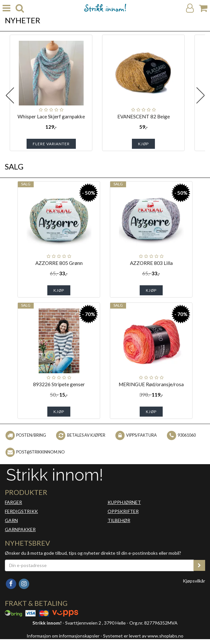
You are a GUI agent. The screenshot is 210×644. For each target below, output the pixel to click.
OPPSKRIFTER (123, 511)
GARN (11, 520)
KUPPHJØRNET (124, 502)
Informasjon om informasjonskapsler (63, 636)
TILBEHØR (119, 520)
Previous (10, 95)
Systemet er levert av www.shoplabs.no (143, 636)
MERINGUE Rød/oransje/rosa (151, 384)
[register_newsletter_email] (199, 565)
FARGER (13, 502)
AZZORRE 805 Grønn (59, 263)
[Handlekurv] (203, 8)
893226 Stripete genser (59, 384)
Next (200, 95)
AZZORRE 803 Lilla (151, 263)
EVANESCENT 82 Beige (144, 116)
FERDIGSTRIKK (21, 511)
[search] (20, 8)
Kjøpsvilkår (194, 581)
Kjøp (143, 144)
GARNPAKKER (20, 529)
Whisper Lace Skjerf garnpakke (51, 116)
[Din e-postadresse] (99, 565)
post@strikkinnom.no (41, 452)
